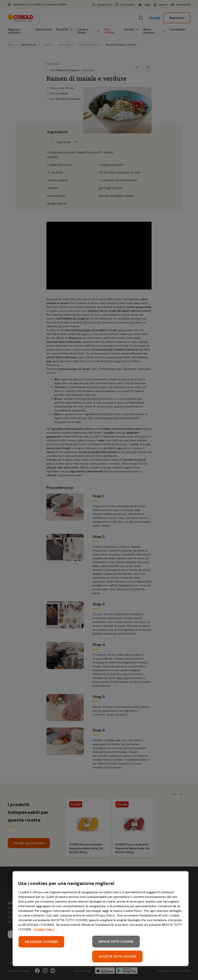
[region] (101, 919)
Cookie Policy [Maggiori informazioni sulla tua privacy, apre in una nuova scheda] (44, 929)
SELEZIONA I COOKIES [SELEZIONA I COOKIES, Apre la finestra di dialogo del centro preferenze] (41, 942)
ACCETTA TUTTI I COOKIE (117, 956)
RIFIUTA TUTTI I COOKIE (116, 942)
